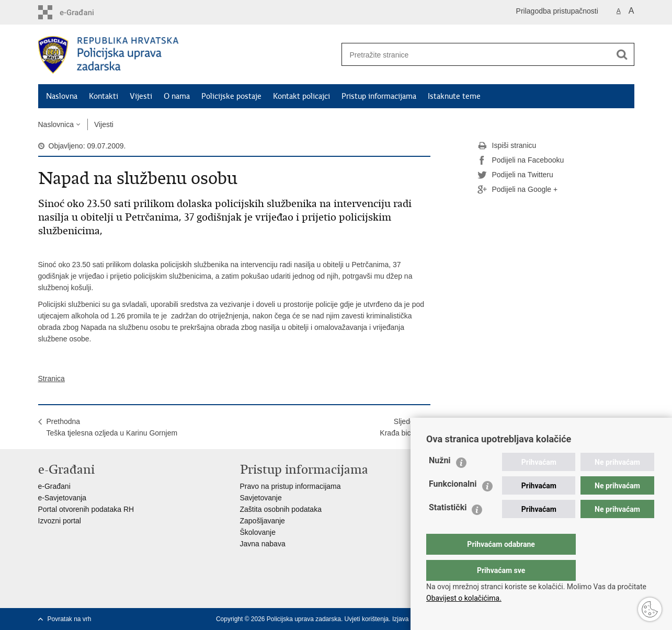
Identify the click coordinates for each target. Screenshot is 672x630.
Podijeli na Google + (518, 190)
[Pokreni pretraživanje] (622, 54)
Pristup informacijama (379, 96)
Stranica (52, 379)
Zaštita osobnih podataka (281, 509)
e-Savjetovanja (62, 498)
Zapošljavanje (263, 521)
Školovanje (258, 532)
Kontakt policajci (301, 96)
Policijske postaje (231, 96)
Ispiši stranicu (507, 146)
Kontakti (104, 96)
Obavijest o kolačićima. (464, 598)
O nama (177, 96)
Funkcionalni (453, 505)
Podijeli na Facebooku (521, 161)
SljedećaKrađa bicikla (401, 427)
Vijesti (141, 96)
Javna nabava (263, 544)
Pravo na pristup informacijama (291, 486)
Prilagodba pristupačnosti (557, 11)
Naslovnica (56, 124)
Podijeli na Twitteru (515, 175)
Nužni (440, 481)
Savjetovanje (261, 498)
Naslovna (62, 96)
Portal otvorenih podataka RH (86, 509)
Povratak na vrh (70, 619)
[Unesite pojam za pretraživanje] (473, 55)
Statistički (448, 528)
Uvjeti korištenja (367, 619)
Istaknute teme (454, 96)
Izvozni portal (60, 521)
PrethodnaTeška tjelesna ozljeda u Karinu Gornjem (112, 427)
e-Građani (54, 486)
